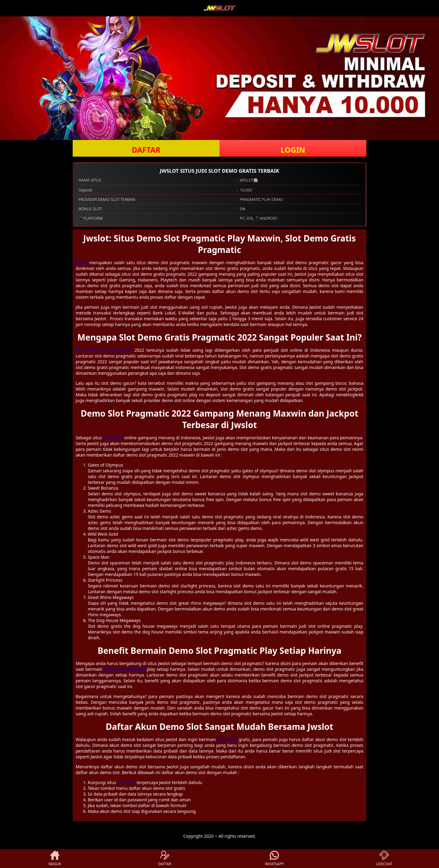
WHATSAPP (274, 859)
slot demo (227, 739)
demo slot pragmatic (124, 669)
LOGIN (293, 150)
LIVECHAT (384, 859)
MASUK (55, 859)
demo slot (113, 438)
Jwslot (82, 263)
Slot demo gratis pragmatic (104, 350)
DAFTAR (146, 150)
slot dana (126, 782)
